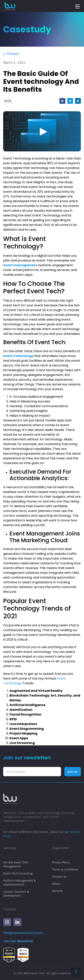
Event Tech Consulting (18, 873)
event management (20, 265)
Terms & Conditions (65, 869)
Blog (8, 101)
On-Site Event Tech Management (16, 864)
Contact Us (59, 877)
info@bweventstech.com (23, 933)
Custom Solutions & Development (16, 894)
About (56, 884)
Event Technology (18, 356)
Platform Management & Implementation (19, 882)
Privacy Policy (61, 862)
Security (57, 891)
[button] (77, 6)
